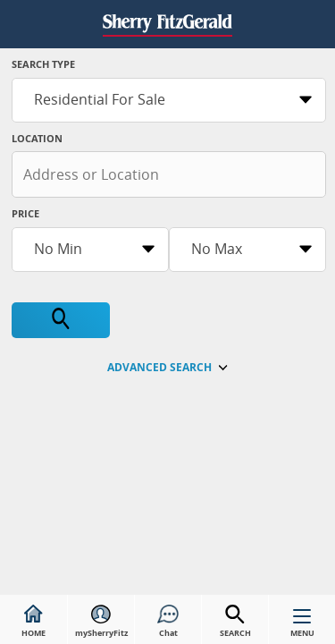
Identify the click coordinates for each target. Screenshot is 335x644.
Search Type (43, 64)
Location (37, 138)
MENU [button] (302, 627)
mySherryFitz (101, 622)
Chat (168, 622)
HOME (33, 622)
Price (25, 213)
